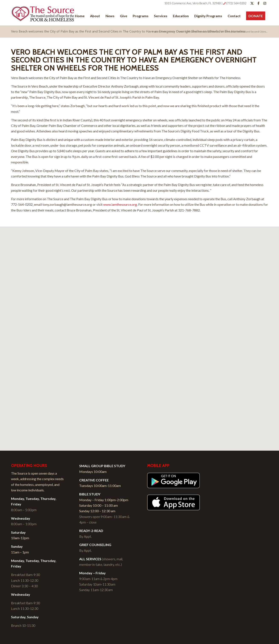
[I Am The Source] (43, 16)
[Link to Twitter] (252, 3)
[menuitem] (80, 16)
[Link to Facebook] (258, 3)
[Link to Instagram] (265, 3)
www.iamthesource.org (120, 204)
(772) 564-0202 (236, 3)
